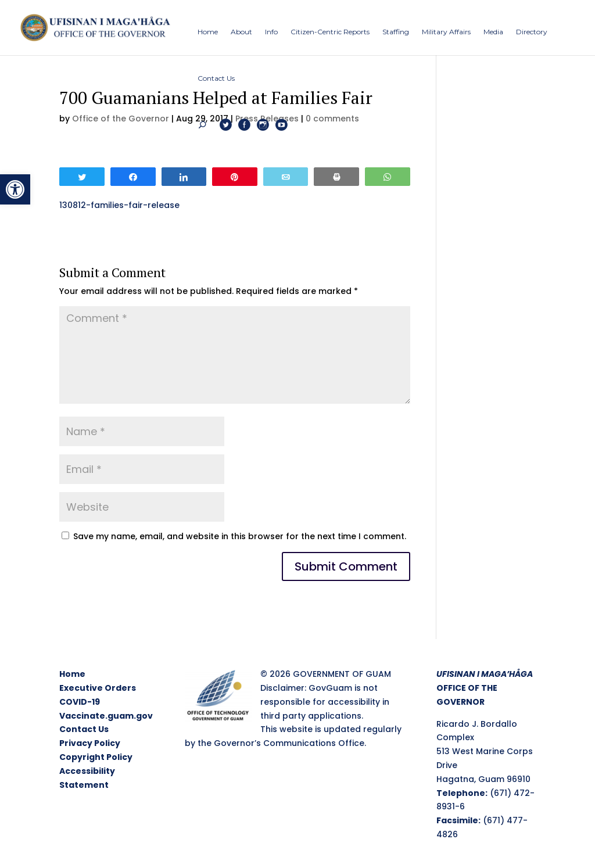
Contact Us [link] (84, 729)
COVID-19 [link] (80, 702)
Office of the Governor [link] (121, 119)
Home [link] (72, 674)
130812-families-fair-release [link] (119, 205)
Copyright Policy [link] (96, 757)
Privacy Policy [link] (90, 743)
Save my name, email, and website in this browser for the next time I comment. (240, 536)
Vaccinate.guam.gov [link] (106, 716)
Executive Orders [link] (98, 688)
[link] (15, 189)
